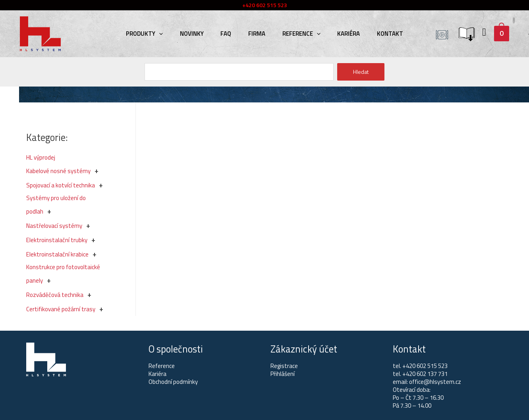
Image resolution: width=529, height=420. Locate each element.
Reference (299, 34)
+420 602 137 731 (425, 374)
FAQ (229, 34)
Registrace (284, 366)
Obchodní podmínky (173, 382)
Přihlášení (283, 374)
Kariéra (343, 34)
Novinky (197, 34)
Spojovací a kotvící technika (61, 185)
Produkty (152, 34)
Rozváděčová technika (55, 295)
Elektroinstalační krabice (57, 254)
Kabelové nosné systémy (58, 171)
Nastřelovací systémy (54, 226)
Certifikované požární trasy (61, 309)
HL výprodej (41, 157)
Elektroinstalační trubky (57, 240)
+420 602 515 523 (425, 366)
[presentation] (167, 34)
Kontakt (382, 34)
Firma (257, 34)
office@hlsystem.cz (435, 382)
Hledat (361, 72)
